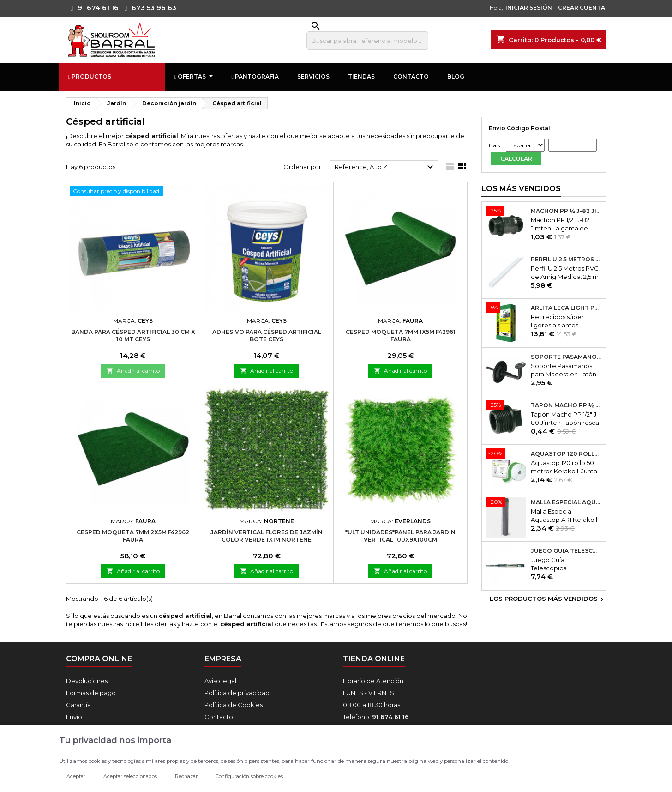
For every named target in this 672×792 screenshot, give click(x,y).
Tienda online (374, 659)
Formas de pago (91, 693)
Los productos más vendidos (548, 599)
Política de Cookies (234, 705)
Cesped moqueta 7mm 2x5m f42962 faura (133, 536)
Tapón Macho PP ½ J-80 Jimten (566, 405)
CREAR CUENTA (582, 8)
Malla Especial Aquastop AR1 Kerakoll (566, 502)
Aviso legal (220, 681)
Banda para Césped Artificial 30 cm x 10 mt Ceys (133, 336)
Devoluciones (87, 681)
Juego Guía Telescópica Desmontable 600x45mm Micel (566, 551)
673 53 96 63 (148, 8)
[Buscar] (367, 41)
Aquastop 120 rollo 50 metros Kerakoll (566, 454)
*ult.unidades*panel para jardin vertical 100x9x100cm (400, 536)
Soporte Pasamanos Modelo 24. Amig (566, 357)
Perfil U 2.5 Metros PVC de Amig (566, 260)
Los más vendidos (521, 189)
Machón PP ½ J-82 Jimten (566, 211)
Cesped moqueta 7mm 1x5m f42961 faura (401, 336)
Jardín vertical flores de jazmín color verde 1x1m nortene (267, 536)
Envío (74, 717)
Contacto (219, 717)
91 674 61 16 (92, 8)
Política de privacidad (237, 693)
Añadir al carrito (133, 371)
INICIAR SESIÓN (529, 8)
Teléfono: (376, 717)
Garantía (78, 705)
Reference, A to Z (385, 167)
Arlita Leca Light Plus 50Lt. (566, 308)
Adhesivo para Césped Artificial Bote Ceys (267, 336)
